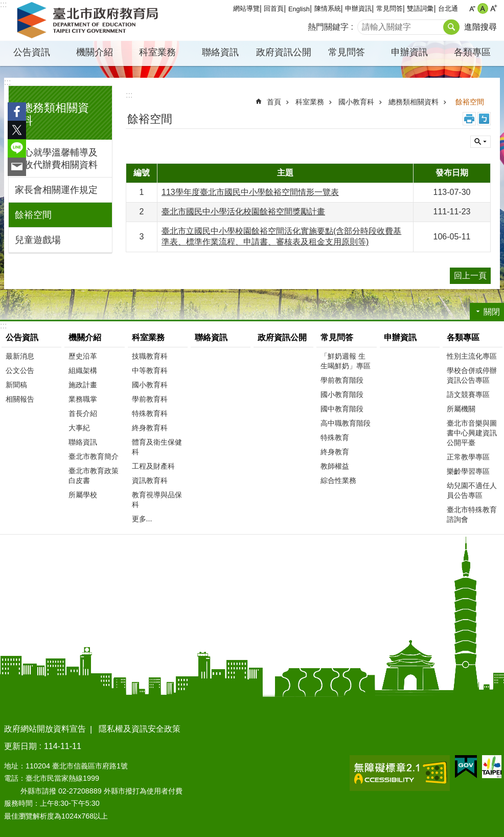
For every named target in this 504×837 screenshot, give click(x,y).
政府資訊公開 (284, 52)
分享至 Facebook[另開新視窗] (17, 112)
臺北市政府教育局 (89, 20)
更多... (142, 519)
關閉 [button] (480, 142)
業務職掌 (83, 399)
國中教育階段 (342, 409)
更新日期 (20, 746)
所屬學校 (83, 495)
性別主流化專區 (472, 356)
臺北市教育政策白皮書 (94, 476)
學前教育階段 (342, 380)
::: (7, 82)
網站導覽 (246, 8)
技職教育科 (150, 356)
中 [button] (483, 8)
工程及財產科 (153, 466)
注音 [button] (484, 119)
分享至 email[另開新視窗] (17, 167)
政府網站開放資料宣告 (45, 729)
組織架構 (83, 370)
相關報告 (20, 399)
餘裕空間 (33, 215)
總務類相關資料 (414, 102)
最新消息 (20, 356)
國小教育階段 (342, 394)
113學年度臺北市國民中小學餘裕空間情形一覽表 (250, 192)
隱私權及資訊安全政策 (140, 729)
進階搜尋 (480, 27)
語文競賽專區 (468, 394)
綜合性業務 (338, 480)
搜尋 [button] (451, 27)
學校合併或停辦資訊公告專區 (472, 375)
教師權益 (335, 466)
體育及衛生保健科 (157, 447)
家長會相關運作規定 (56, 190)
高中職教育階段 (346, 423)
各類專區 (472, 52)
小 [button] (472, 8)
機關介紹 (95, 52)
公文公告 (20, 370)
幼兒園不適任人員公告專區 (472, 490)
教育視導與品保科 (157, 500)
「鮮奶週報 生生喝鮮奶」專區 (346, 361)
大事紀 (79, 428)
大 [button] (494, 8)
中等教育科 (150, 370)
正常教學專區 (468, 457)
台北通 (448, 8)
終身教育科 (150, 428)
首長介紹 (83, 413)
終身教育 (335, 452)
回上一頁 (470, 276)
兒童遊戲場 (38, 240)
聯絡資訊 (220, 52)
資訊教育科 (150, 480)
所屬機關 (461, 409)
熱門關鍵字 (328, 27)
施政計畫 (83, 385)
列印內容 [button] (469, 119)
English (299, 9)
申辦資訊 (358, 8)
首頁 (274, 102)
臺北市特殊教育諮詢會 (472, 514)
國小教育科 (356, 102)
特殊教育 (335, 437)
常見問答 (390, 8)
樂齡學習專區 (468, 471)
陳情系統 (328, 8)
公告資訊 (32, 52)
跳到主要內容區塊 (5, 5)
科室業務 (157, 52)
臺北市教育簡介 (94, 456)
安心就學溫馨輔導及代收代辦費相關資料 (56, 159)
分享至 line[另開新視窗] (17, 148)
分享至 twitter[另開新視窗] (17, 130)
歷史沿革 (83, 356)
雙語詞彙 (420, 8)
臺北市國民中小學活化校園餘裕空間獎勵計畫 (243, 212)
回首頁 (274, 8)
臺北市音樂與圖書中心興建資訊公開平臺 (472, 433)
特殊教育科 (150, 413)
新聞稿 (16, 385)
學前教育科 (150, 399)
